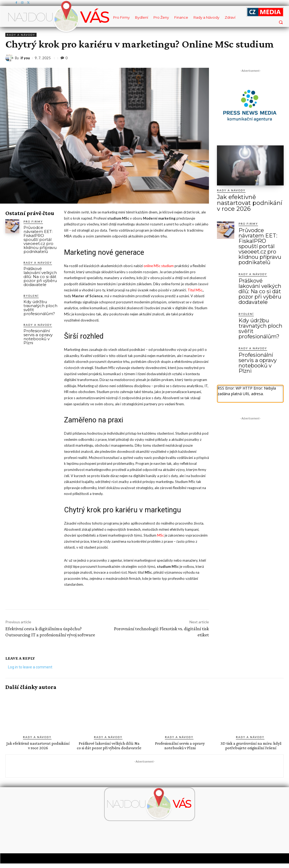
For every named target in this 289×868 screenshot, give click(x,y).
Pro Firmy (33, 221)
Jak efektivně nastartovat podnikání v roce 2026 (246, 199)
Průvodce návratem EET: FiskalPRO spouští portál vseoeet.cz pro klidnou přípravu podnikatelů (40, 239)
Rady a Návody (21, 35)
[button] (281, 22)
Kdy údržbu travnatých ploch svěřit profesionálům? (40, 308)
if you (25, 58)
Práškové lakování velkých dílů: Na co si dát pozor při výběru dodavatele (40, 277)
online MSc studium (159, 266)
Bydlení (31, 296)
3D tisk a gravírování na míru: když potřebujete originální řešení (251, 746)
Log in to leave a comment (30, 667)
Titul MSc (195, 290)
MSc (161, 535)
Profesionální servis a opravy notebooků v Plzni (38, 337)
